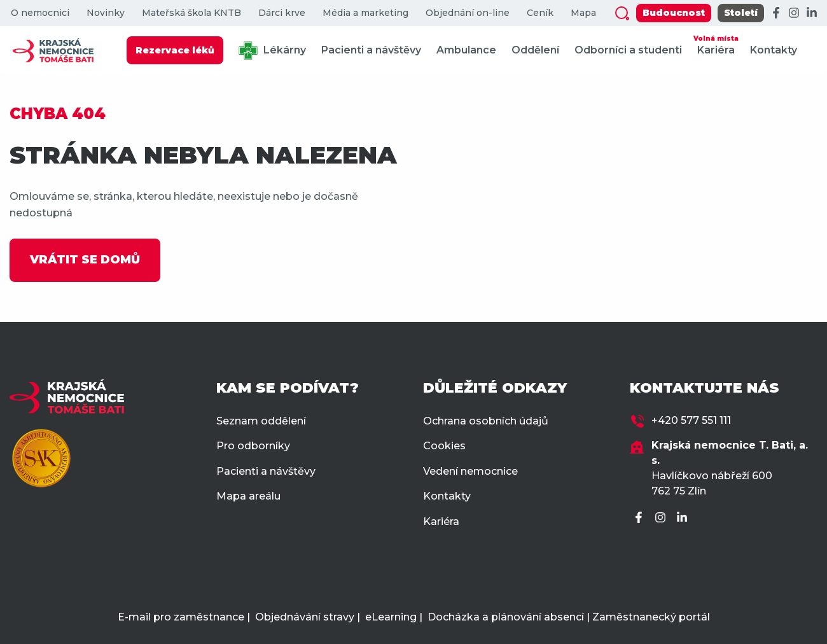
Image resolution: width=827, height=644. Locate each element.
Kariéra (716, 44)
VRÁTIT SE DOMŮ (85, 260)
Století (741, 13)
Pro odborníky (253, 446)
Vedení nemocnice (470, 471)
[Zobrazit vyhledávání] (622, 13)
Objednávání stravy (305, 617)
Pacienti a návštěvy (371, 50)
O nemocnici (40, 13)
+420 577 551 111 (691, 420)
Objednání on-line (468, 13)
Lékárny (272, 51)
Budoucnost (674, 13)
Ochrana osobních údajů (486, 421)
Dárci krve (282, 13)
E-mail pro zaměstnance (181, 617)
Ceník (540, 13)
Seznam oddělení (261, 421)
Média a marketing (365, 13)
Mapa (583, 13)
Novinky (106, 13)
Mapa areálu (248, 496)
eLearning (391, 617)
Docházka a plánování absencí (506, 617)
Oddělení (535, 50)
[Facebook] (776, 13)
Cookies (444, 446)
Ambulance (466, 50)
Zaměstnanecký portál (651, 617)
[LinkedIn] (812, 13)
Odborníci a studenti (628, 50)
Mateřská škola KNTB (191, 13)
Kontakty (774, 50)
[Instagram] (794, 13)
